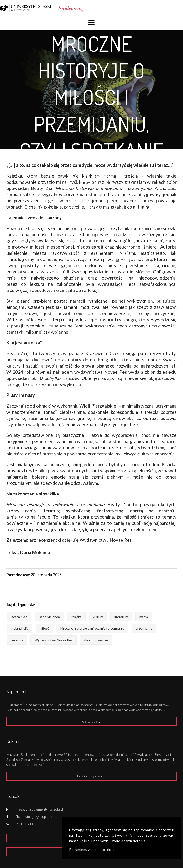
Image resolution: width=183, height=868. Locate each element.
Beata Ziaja (19, 617)
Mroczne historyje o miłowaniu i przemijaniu (92, 628)
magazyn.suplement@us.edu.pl (39, 809)
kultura (98, 617)
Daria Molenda (49, 617)
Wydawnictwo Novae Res (54, 640)
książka (76, 617)
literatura (121, 617)
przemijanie (144, 628)
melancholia (20, 628)
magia (144, 617)
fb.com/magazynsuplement (36, 817)
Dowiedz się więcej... (91, 776)
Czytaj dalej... (91, 721)
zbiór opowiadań (96, 640)
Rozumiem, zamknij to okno (92, 850)
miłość (44, 628)
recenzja (17, 640)
